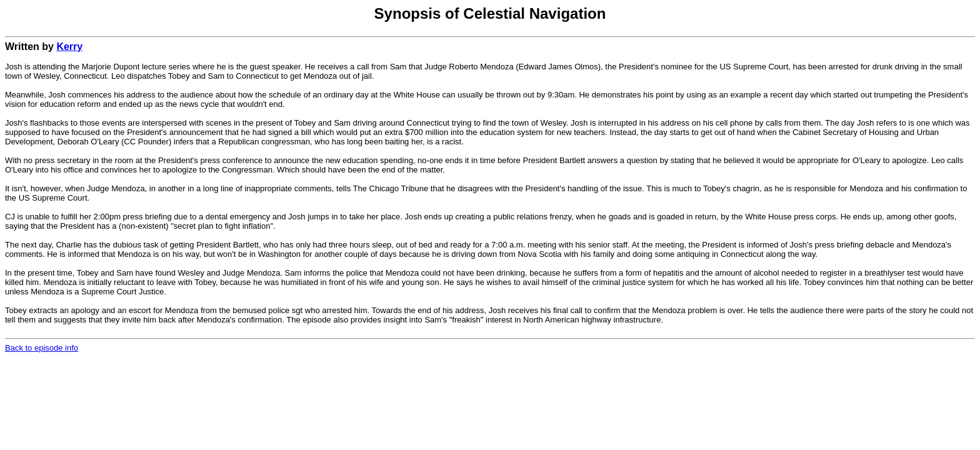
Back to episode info (42, 348)
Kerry (69, 47)
